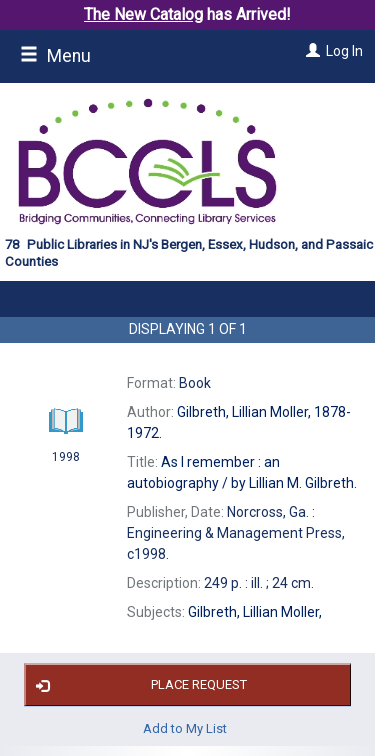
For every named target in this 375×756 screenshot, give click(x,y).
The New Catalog (143, 14)
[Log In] (310, 51)
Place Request (138, 685)
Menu (55, 56)
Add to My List (185, 727)
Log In (344, 51)
